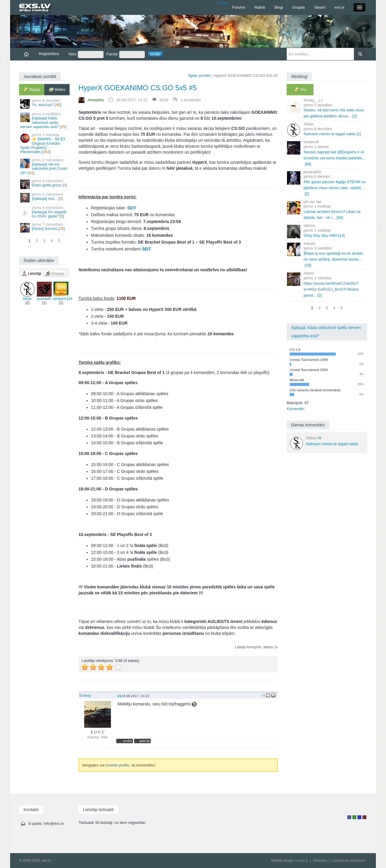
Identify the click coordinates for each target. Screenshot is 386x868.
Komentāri (295, 409)
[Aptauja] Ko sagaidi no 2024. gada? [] (45, 212)
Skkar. (27, 291)
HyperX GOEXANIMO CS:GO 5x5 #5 (138, 88)
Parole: (126, 54)
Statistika (320, 861)
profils (128, 741)
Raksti (260, 7)
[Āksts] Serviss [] (45, 227)
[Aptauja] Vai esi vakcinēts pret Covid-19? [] (45, 166)
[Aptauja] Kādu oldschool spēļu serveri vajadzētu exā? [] (45, 120)
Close (223, 3)
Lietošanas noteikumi (348, 861)
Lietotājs (349, 817)
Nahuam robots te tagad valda (324, 443)
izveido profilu (117, 765)
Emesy (85, 695)
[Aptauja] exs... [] (45, 197)
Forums (238, 7)
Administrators (364, 817)
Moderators (359, 817)
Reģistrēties (49, 54)
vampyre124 (62, 291)
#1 (119, 696)
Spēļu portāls (199, 75)
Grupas (299, 7)
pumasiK (44, 291)
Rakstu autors (354, 817)
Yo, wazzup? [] (45, 103)
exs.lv (339, 7)
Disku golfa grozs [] (45, 184)
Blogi (279, 7)
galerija (145, 741)
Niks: (86, 54)
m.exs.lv (302, 861)
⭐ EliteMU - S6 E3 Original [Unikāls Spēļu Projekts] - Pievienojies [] (45, 143)
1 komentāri (191, 100)
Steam (320, 7)
